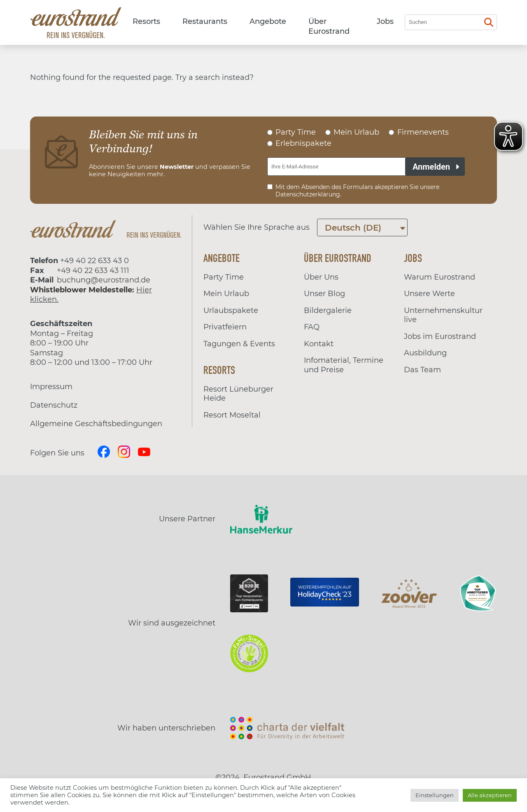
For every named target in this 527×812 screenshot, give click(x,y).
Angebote (268, 21)
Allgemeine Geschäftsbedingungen (96, 424)
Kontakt (319, 344)
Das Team (422, 370)
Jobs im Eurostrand (440, 336)
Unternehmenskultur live (443, 315)
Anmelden (431, 167)
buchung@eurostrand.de (104, 280)
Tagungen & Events (239, 344)
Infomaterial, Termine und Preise (344, 365)
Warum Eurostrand (440, 277)
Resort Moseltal (232, 415)
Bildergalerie (328, 310)
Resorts (146, 21)
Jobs (385, 21)
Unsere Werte (429, 294)
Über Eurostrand (329, 26)
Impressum (51, 387)
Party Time (224, 277)
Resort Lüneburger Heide (238, 394)
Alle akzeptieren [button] (490, 795)
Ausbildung (425, 353)
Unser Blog (324, 294)
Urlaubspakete (231, 310)
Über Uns (321, 277)
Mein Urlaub (226, 294)
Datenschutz (54, 405)
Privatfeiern (225, 327)
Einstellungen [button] (435, 795)
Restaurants (205, 21)
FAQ (312, 327)
